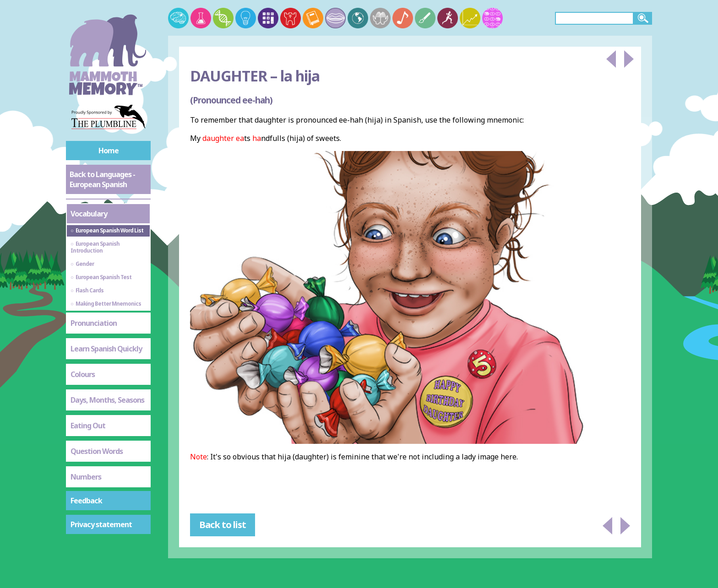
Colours (83, 374)
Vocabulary (89, 214)
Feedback (86, 501)
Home (109, 151)
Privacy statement (101, 524)
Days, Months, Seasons (107, 400)
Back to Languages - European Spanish (102, 179)
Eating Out (88, 426)
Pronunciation (94, 323)
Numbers (86, 477)
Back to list (223, 525)
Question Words (97, 451)
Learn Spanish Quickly (106, 349)
